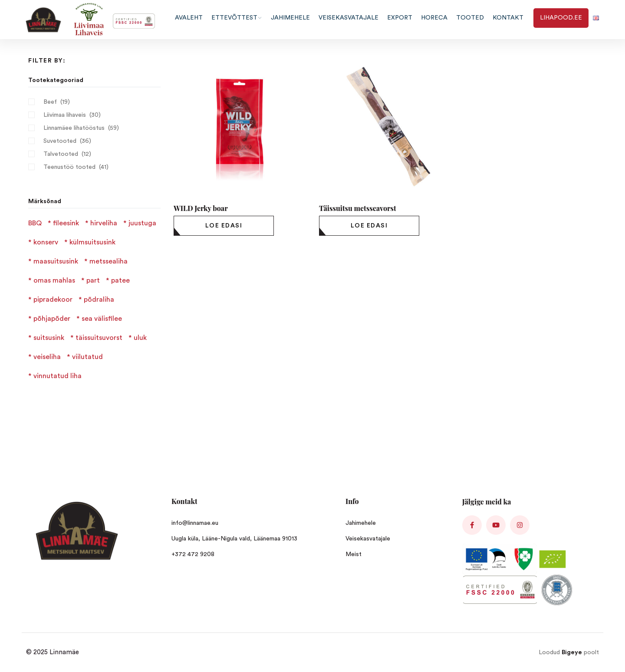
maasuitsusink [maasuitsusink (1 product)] (56, 261)
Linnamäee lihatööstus (74, 128)
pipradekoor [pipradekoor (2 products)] (53, 300)
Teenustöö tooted (69, 167)
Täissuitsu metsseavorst (358, 208)
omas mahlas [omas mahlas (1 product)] (54, 280)
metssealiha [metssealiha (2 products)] (109, 261)
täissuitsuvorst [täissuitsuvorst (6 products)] (99, 338)
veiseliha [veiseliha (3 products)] (47, 357)
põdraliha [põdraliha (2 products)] (99, 300)
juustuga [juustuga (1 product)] (142, 223)
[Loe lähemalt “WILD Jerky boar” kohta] (224, 226)
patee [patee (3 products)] (120, 280)
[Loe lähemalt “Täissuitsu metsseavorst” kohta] (369, 226)
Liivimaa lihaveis (65, 115)
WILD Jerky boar (201, 208)
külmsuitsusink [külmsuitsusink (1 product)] (92, 242)
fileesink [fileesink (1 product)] (66, 223)
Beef (50, 102)
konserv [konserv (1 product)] (46, 242)
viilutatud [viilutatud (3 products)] (87, 357)
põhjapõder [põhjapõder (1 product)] (52, 319)
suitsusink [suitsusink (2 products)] (49, 338)
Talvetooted (61, 154)
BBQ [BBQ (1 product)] (35, 223)
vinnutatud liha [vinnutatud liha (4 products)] (58, 376)
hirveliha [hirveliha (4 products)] (104, 223)
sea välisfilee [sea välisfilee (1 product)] (102, 319)
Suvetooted (60, 141)
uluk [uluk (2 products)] (140, 338)
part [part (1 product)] (93, 280)
